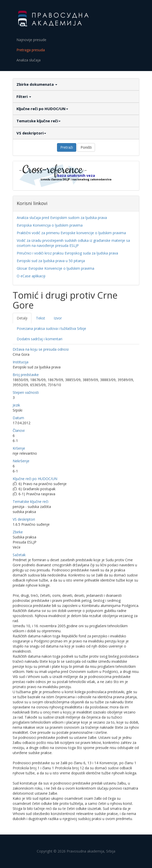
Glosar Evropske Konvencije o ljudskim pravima (55, 268)
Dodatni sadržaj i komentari (40, 339)
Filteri (24, 96)
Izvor (58, 318)
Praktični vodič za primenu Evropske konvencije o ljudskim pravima (71, 233)
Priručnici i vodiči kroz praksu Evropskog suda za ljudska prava (67, 253)
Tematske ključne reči (39, 121)
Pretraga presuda (31, 50)
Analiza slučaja (29, 60)
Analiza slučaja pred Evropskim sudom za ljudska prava (62, 218)
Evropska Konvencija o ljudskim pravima (50, 225)
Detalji (22, 318)
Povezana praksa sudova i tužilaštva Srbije (51, 328)
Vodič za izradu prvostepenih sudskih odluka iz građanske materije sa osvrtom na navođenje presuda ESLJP (73, 243)
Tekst (41, 318)
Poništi (86, 147)
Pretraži (67, 147)
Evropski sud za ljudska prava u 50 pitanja (51, 261)
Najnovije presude (31, 40)
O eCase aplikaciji (31, 276)
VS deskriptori (31, 133)
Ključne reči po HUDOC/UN (42, 109)
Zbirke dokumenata (37, 84)
